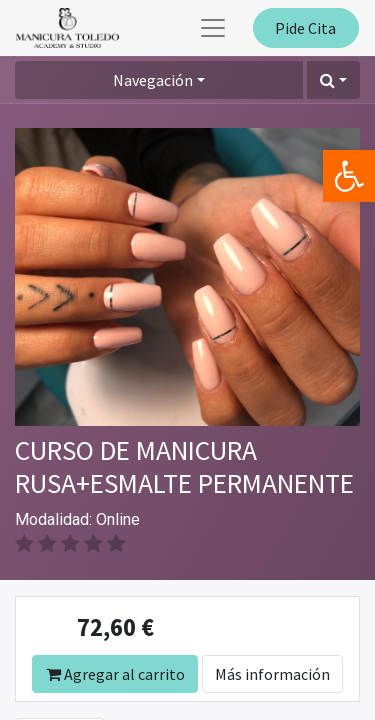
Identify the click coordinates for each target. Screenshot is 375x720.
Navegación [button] (153, 80)
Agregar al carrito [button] (115, 674)
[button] (333, 80)
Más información (272, 674)
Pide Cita (305, 28)
